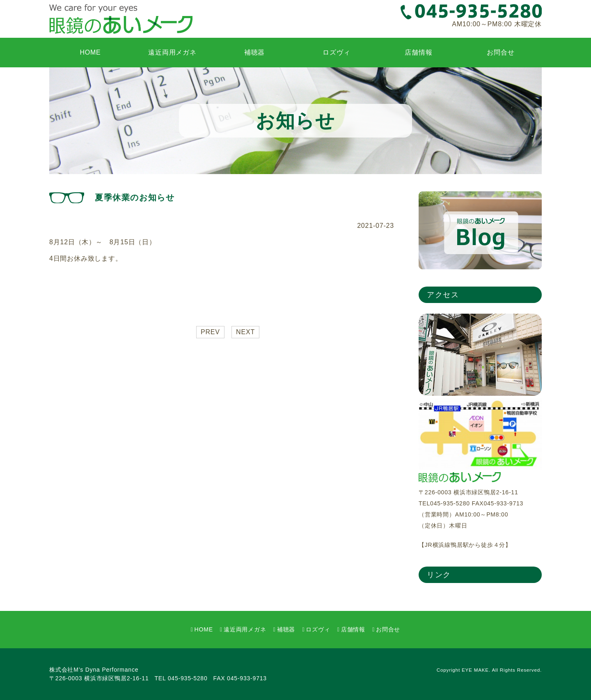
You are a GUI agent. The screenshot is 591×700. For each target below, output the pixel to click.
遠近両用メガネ (172, 52)
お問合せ (501, 52)
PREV (210, 332)
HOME (90, 52)
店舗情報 (418, 52)
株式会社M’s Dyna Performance (94, 670)
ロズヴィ (336, 52)
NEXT (245, 332)
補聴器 (254, 52)
